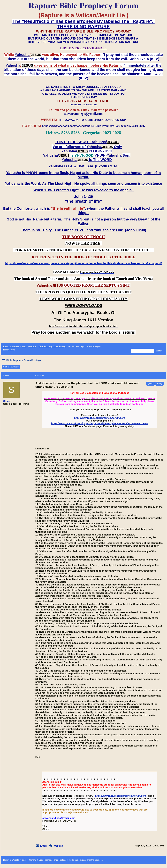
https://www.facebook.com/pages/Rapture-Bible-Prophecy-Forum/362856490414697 (99, 423)
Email (43, 846)
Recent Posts (9, 350)
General (33, 346)
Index (24, 346)
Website (58, 846)
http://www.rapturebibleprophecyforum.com (99, 418)
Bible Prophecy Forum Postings (53, 346)
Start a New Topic (11, 367)
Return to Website (11, 346)
